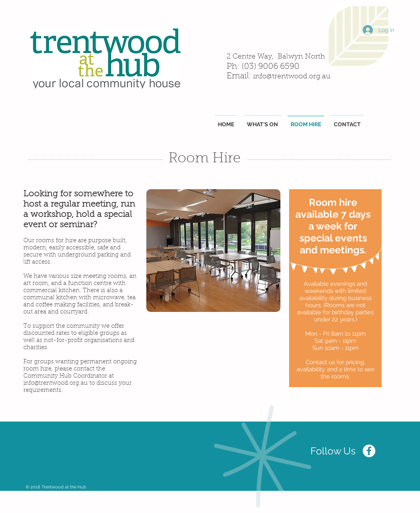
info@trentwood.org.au (292, 77)
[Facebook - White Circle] (369, 451)
